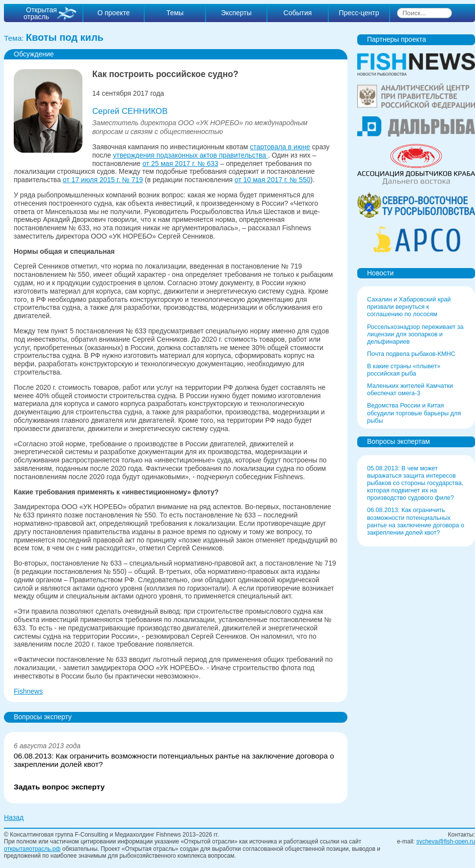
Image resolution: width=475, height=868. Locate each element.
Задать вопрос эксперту (59, 787)
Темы (175, 13)
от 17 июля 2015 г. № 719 (103, 180)
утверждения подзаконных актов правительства (190, 155)
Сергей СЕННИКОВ (130, 111)
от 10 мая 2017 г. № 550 (273, 180)
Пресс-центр (359, 13)
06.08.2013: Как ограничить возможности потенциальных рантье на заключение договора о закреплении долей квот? (174, 760)
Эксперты (236, 13)
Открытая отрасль (40, 13)
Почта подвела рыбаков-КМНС (411, 354)
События (298, 13)
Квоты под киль (65, 37)
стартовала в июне (280, 147)
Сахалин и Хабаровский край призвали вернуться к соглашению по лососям (409, 307)
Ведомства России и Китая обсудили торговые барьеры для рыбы (414, 413)
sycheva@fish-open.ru (446, 841)
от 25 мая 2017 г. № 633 (180, 163)
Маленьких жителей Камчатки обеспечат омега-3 (410, 390)
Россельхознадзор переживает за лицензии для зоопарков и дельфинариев (415, 334)
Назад (14, 817)
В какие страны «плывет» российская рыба (404, 370)
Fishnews (28, 691)
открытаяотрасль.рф (32, 849)
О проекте (113, 13)
